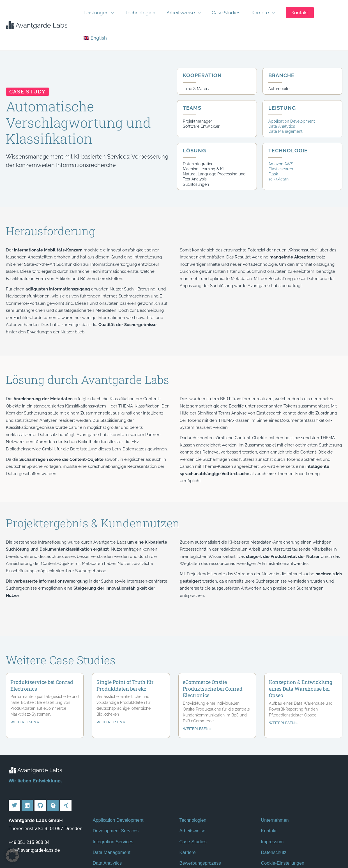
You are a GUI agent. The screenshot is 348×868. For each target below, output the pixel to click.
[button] (116, 10)
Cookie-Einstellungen (284, 832)
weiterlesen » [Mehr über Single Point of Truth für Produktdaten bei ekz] (111, 691)
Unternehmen (276, 790)
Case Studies (220, 10)
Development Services (117, 800)
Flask (273, 143)
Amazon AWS (281, 133)
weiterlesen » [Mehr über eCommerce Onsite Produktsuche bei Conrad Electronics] (197, 698)
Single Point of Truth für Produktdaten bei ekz (125, 654)
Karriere (188, 822)
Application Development (292, 90)
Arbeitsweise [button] (181, 10)
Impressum (273, 811)
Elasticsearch (281, 138)
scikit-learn (278, 148)
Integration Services (114, 811)
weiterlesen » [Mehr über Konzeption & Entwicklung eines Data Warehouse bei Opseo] (283, 692)
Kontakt (269, 800)
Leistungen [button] (103, 10)
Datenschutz (274, 822)
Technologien (141, 10)
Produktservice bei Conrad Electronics (42, 654)
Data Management (285, 100)
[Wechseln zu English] (323, 10)
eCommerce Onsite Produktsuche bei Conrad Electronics (213, 658)
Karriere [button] (253, 10)
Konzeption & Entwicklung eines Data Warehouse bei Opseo (301, 658)
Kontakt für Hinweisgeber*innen (294, 843)
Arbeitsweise (193, 800)
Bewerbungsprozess (201, 832)
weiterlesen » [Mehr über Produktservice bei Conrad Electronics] (25, 691)
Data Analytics (282, 95)
